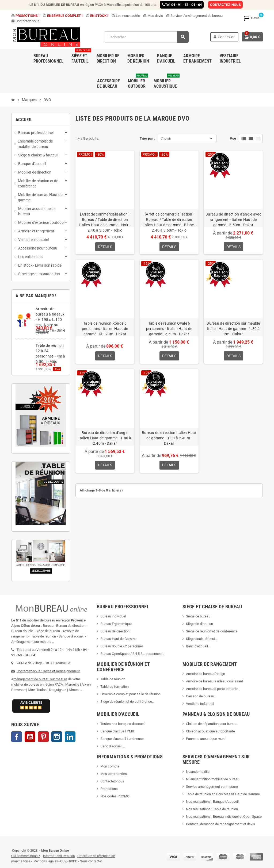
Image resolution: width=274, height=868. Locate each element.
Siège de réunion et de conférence (212, 631)
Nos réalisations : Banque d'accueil (212, 802)
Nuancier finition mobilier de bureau (213, 779)
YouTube (30, 737)
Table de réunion (113, 679)
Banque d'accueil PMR (117, 731)
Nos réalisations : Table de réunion (212, 809)
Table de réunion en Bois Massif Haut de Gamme (223, 794)
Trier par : (147, 138)
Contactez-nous (25, 21)
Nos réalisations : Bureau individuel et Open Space (224, 817)
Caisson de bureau (200, 696)
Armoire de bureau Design (205, 674)
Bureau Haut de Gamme (118, 639)
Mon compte (110, 766)
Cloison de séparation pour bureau (212, 724)
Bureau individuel (113, 616)
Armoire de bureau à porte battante (212, 689)
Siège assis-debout (201, 639)
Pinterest (43, 737)
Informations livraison (59, 856)
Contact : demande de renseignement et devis (220, 824)
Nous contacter (91, 861)
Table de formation (115, 687)
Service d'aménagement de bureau (194, 16)
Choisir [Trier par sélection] (166, 138)
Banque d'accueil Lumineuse (122, 739)
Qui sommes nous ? (26, 856)
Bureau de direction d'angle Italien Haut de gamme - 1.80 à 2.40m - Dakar (105, 438)
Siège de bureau (198, 616)
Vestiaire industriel (200, 704)
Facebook (17, 737)
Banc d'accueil (197, 646)
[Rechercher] (146, 37)
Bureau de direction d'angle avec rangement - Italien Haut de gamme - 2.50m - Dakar (233, 220)
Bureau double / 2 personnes (122, 646)
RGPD (73, 861)
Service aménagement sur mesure (212, 787)
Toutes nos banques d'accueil (123, 724)
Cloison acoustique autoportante (210, 731)
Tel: (182, 5)
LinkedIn (70, 737)
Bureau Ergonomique (116, 624)
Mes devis (153, 16)
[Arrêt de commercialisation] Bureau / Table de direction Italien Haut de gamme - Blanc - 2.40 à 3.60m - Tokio (169, 222)
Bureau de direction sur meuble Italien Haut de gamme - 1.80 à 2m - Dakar (233, 329)
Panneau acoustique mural (206, 739)
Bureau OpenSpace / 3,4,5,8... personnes (131, 654)
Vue (233, 138)
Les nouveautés (126, 16)
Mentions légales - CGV (50, 861)
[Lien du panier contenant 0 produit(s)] (252, 37)
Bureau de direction (115, 631)
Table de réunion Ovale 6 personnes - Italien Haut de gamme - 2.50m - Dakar (169, 329)
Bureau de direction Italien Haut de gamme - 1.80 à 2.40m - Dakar (169, 438)
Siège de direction (199, 624)
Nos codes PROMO (115, 796)
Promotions (109, 789)
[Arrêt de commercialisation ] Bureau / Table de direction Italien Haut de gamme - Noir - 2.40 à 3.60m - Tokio (105, 222)
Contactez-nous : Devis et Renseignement (48, 671)
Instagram (57, 737)
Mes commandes (114, 774)
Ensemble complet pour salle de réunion (131, 694)
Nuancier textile (198, 772)
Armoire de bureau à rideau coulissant (214, 681)
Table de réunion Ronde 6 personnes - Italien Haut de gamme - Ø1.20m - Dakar (105, 329)
